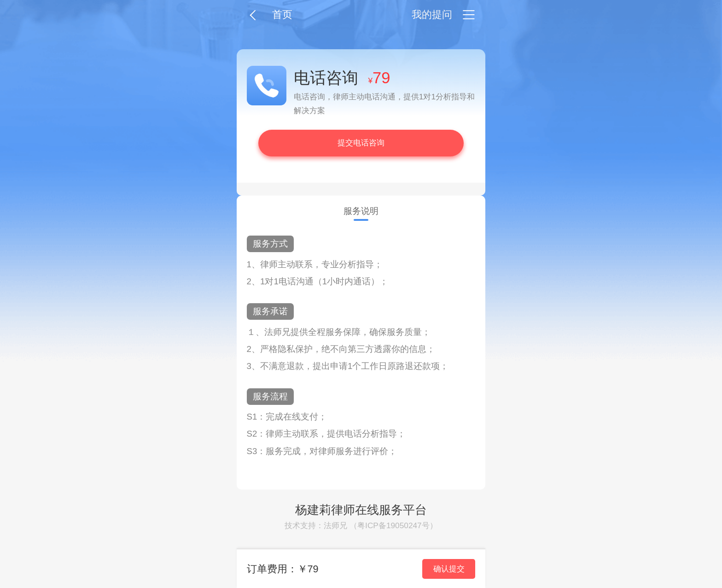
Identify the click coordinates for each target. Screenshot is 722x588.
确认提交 (449, 569)
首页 (282, 14)
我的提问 (432, 14)
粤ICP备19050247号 (393, 525)
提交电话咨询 (361, 143)
